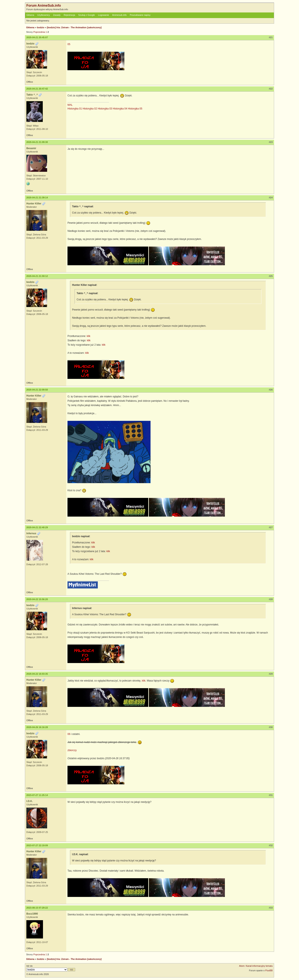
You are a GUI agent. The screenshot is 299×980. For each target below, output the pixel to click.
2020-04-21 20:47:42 (37, 89)
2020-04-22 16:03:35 (37, 674)
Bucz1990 (32, 914)
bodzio (41, 27)
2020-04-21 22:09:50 (37, 390)
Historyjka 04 (120, 109)
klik (89, 336)
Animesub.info (119, 15)
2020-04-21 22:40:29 (37, 527)
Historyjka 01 (75, 109)
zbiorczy (72, 750)
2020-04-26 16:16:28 (37, 727)
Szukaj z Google (87, 15)
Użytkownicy (44, 15)
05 (69, 44)
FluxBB (269, 970)
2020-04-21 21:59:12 (37, 276)
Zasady (57, 15)
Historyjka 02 (90, 109)
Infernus (31, 533)
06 (69, 734)
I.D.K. (30, 801)
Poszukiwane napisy (140, 15)
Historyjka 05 (135, 109)
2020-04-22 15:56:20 (37, 599)
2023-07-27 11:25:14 (37, 795)
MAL (70, 105)
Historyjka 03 (105, 109)
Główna (30, 15)
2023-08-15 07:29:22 (37, 908)
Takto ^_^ (32, 95)
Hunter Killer (34, 204)
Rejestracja (69, 15)
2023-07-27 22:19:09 (37, 845)
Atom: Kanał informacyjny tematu (256, 966)
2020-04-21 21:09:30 (37, 142)
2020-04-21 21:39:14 (37, 198)
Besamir (31, 148)
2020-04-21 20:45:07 (37, 37)
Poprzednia (39, 32)
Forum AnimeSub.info (44, 6)
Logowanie (104, 15)
